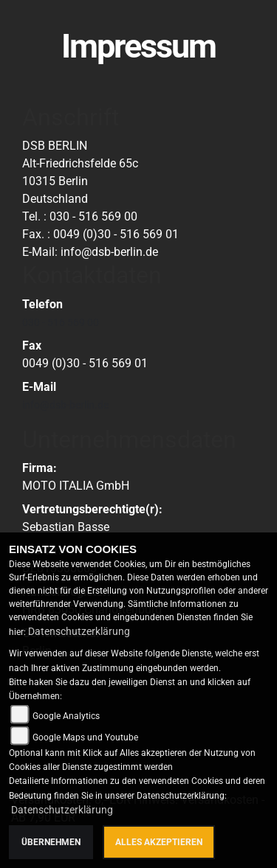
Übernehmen (51, 842)
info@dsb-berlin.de (65, 405)
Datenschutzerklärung (79, 631)
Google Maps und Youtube (85, 737)
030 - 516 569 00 (61, 322)
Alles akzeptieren (159, 842)
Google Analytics (66, 716)
